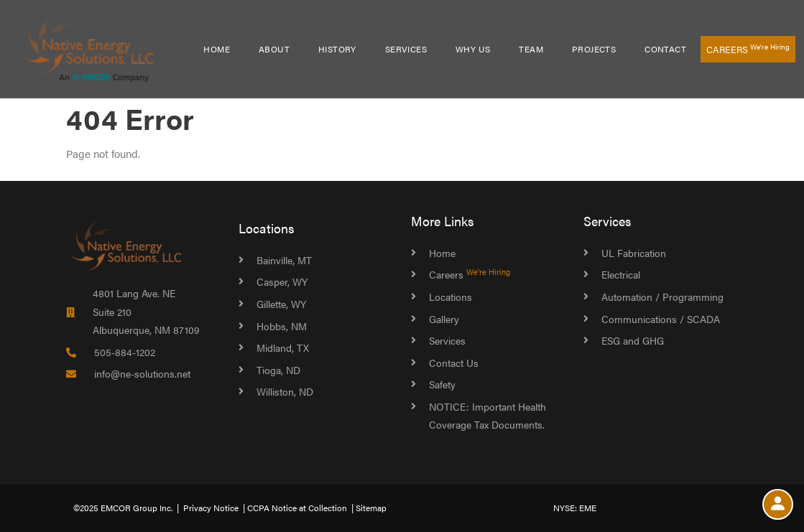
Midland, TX (283, 347)
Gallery (444, 319)
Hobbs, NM (282, 326)
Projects (594, 49)
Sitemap (371, 508)
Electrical (621, 274)
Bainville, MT (284, 260)
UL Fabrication (634, 253)
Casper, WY (282, 281)
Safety (442, 384)
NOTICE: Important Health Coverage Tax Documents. (488, 416)
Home (217, 49)
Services (406, 49)
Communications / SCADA (661, 319)
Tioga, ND (278, 370)
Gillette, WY (281, 304)
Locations (267, 228)
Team (531, 49)
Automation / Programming (662, 297)
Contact (665, 49)
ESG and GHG (633, 340)
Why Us (473, 49)
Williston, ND (285, 391)
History (337, 49)
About (274, 49)
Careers (748, 49)
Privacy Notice (211, 508)
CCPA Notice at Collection (297, 508)
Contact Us (454, 363)
